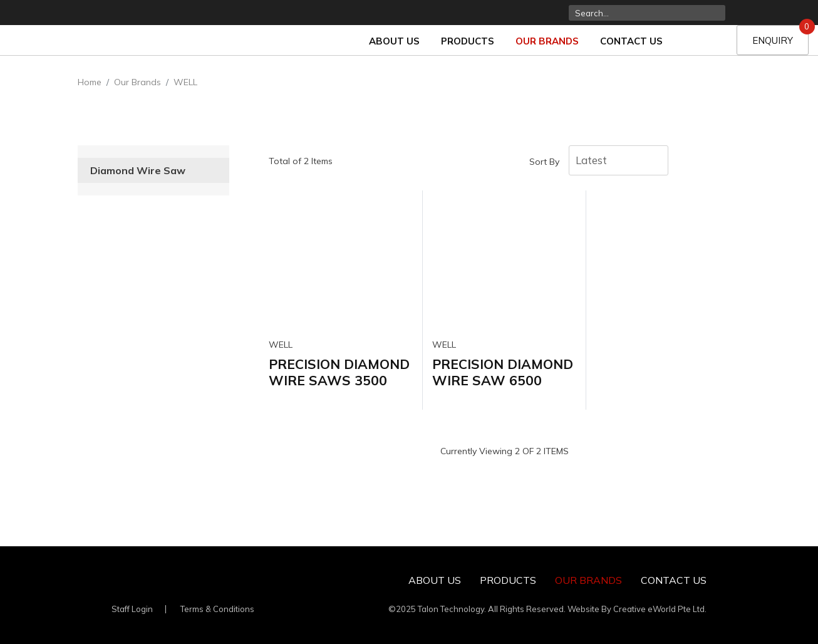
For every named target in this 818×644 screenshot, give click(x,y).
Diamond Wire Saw (138, 170)
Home (90, 82)
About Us (394, 41)
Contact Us (631, 41)
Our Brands (547, 41)
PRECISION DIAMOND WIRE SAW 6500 (503, 372)
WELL (185, 82)
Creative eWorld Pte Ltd (659, 609)
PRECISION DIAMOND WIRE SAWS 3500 (339, 372)
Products (468, 41)
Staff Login (132, 609)
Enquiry (780, 36)
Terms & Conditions (217, 609)
